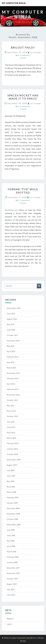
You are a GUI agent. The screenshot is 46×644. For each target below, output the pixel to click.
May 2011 (11, 405)
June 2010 (11, 427)
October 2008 (12, 519)
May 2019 (11, 324)
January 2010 (12, 449)
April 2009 (11, 487)
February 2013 (13, 378)
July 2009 (11, 470)
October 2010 (12, 416)
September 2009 (14, 460)
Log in (9, 624)
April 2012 (11, 384)
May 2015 (11, 362)
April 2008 (11, 546)
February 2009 (13, 497)
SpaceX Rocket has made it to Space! (23, 97)
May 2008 (11, 541)
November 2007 (13, 573)
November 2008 (13, 514)
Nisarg (23, 641)
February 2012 (13, 389)
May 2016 (11, 346)
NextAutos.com (11, 210)
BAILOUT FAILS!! (23, 47)
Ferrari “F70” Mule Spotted (23, 191)
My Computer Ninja (14, 3)
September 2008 (14, 525)
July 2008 (11, 530)
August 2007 (12, 584)
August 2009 (12, 465)
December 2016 (13, 341)
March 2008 (11, 552)
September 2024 (14, 308)
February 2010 (13, 443)
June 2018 (11, 330)
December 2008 (13, 508)
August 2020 (12, 319)
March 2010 (11, 438)
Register (10, 619)
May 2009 (11, 481)
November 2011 (13, 395)
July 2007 (11, 589)
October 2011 (12, 400)
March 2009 (11, 492)
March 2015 (11, 368)
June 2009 (11, 476)
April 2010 (11, 433)
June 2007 (11, 595)
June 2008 (11, 535)
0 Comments (24, 55)
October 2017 (12, 335)
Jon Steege (36, 52)
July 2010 (11, 422)
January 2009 (12, 503)
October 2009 (12, 454)
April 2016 (11, 351)
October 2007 (12, 579)
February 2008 (13, 557)
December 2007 (13, 568)
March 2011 (11, 411)
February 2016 (13, 357)
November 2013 (13, 373)
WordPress (32, 638)
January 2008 (12, 562)
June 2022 (11, 314)
